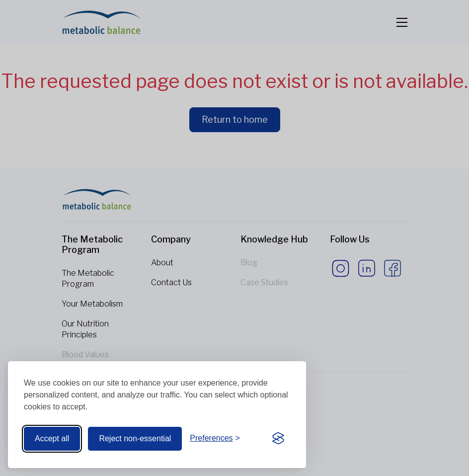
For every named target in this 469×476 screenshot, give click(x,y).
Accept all (52, 438)
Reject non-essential (135, 438)
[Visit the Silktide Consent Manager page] (278, 439)
